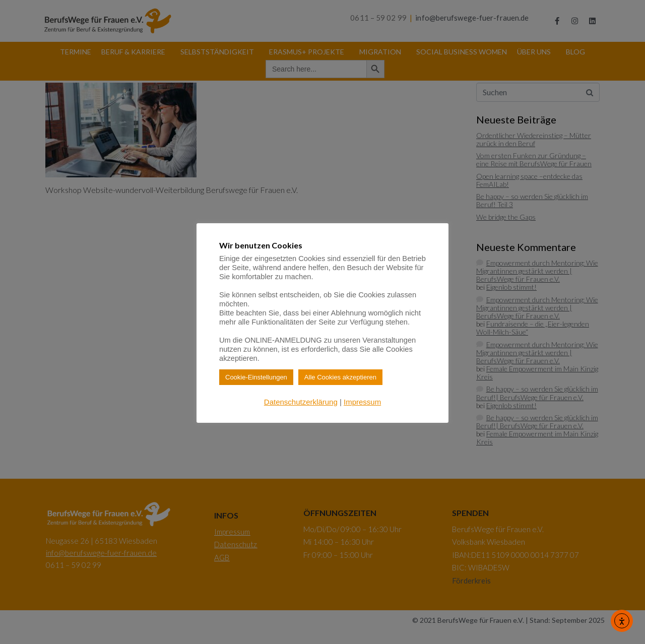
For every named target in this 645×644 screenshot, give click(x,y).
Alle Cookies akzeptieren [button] (340, 377)
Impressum (362, 402)
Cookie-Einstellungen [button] (256, 377)
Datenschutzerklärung (301, 402)
